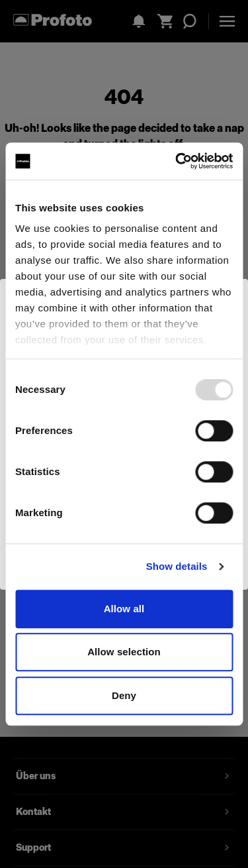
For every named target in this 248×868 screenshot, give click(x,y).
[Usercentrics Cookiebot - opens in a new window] (177, 161)
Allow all (124, 609)
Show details (177, 566)
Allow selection (124, 652)
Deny (124, 695)
